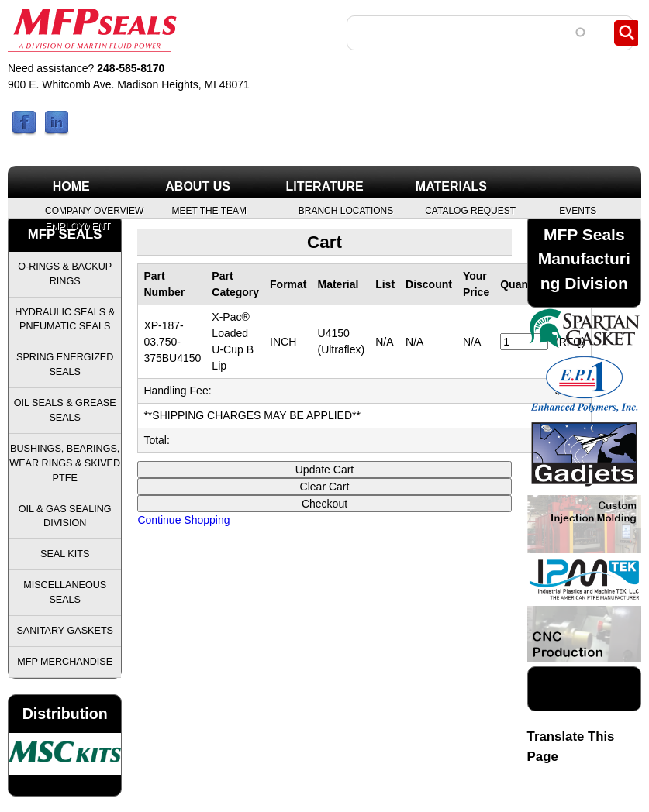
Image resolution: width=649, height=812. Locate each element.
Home (71, 186)
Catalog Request (469, 210)
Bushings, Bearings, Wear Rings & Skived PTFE (65, 463)
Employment (78, 225)
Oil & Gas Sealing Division (65, 516)
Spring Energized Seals (65, 365)
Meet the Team (209, 210)
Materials (451, 186)
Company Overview (90, 210)
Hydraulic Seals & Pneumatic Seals (65, 320)
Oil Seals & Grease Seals (65, 410)
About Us (198, 186)
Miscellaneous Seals (65, 592)
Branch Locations (343, 210)
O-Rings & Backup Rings (65, 274)
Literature (324, 186)
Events (578, 210)
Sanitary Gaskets (65, 631)
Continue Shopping (183, 520)
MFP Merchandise (65, 662)
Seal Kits (65, 554)
